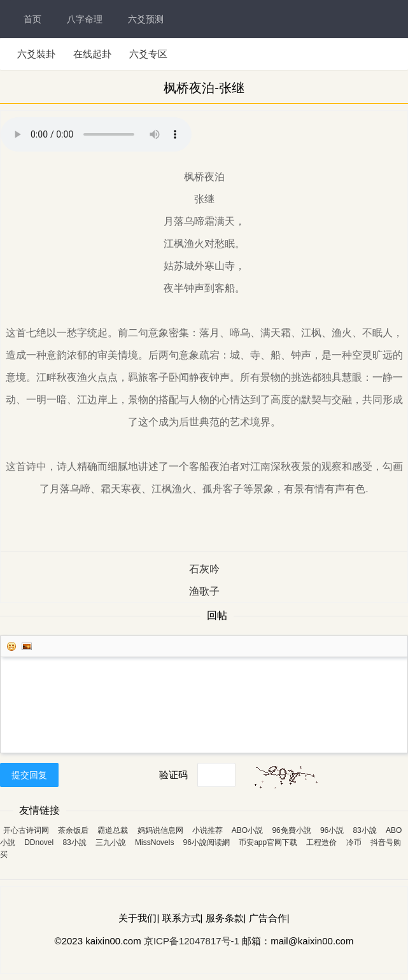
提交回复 (29, 775)
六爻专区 (148, 54)
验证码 (173, 775)
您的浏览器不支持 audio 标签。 (96, 134)
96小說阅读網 (207, 842)
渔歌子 (204, 591)
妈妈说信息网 (160, 830)
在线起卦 (92, 54)
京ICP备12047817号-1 (192, 941)
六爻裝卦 (36, 54)
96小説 (332, 830)
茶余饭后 (73, 830)
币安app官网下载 (268, 842)
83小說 (364, 830)
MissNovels (154, 842)
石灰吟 (204, 569)
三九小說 (111, 842)
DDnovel (39, 842)
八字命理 (85, 19)
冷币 (354, 842)
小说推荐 (208, 830)
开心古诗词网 (26, 830)
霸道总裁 (113, 830)
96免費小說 (291, 830)
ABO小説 (247, 830)
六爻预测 (146, 19)
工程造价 (321, 842)
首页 (32, 19)
